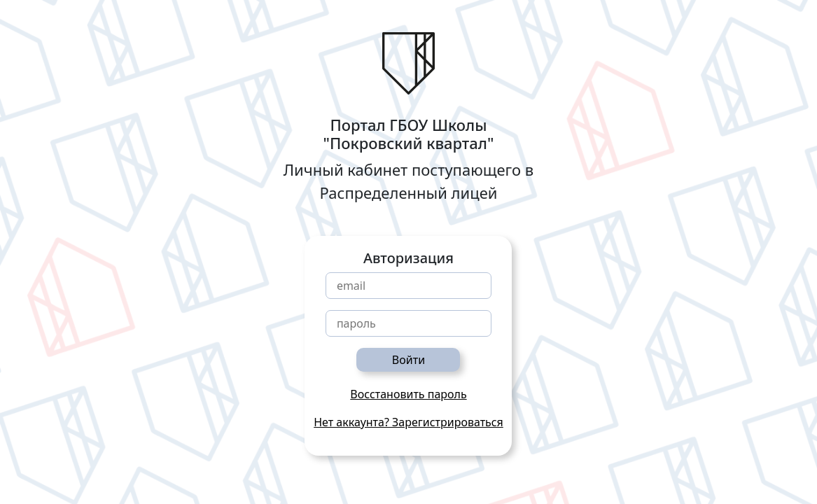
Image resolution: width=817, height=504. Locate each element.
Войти (408, 360)
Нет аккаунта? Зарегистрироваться (408, 422)
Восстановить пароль (408, 394)
